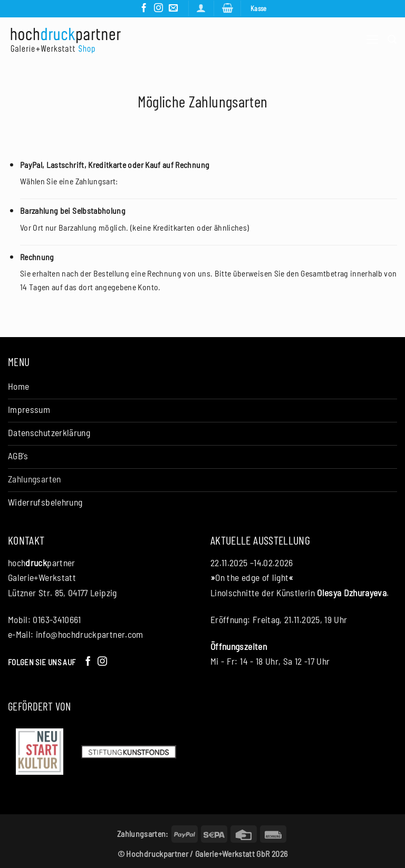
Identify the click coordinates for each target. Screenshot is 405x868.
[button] (228, 8)
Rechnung (37, 257)
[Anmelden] (201, 8)
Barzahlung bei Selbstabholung (73, 210)
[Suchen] (392, 40)
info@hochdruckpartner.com (90, 634)
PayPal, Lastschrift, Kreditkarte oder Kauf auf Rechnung (115, 165)
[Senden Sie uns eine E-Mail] (173, 8)
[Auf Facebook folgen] (144, 8)
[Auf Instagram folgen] (158, 8)
